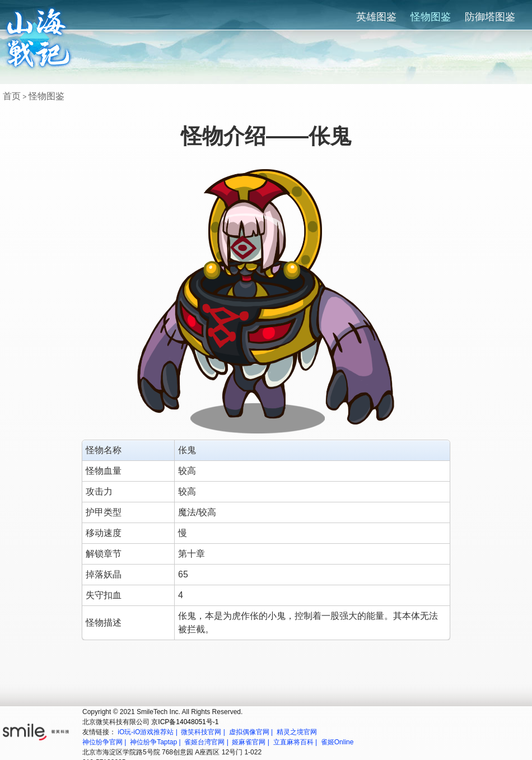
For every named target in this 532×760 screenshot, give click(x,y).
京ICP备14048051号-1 (185, 722)
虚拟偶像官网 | (252, 732)
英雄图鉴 (376, 17)
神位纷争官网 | (105, 742)
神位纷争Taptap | (156, 742)
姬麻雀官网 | (251, 742)
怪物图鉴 (431, 17)
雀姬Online (337, 742)
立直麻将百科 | (296, 742)
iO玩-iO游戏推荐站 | (148, 732)
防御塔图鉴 (490, 17)
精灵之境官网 (297, 732)
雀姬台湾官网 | (207, 742)
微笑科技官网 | (204, 732)
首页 (12, 96)
